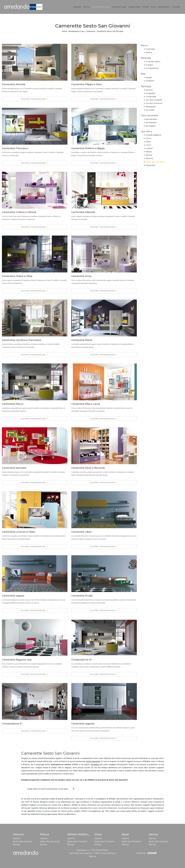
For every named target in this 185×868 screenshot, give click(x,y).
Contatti (176, 7)
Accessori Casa (119, 7)
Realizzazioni (164, 7)
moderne (150, 81)
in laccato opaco (153, 62)
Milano (149, 152)
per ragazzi (151, 126)
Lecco (149, 145)
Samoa (153, 834)
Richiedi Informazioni (33, 99)
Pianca (149, 52)
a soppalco (151, 93)
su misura (150, 110)
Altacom (19, 834)
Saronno (150, 158)
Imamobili (150, 49)
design (149, 77)
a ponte (149, 90)
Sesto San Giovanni (155, 162)
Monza (149, 155)
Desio (148, 142)
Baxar (125, 834)
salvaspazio (151, 107)
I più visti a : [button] (147, 131)
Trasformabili (134, 7)
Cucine (86, 7)
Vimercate (151, 165)
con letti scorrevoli (154, 103)
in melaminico (152, 68)
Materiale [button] (146, 58)
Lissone (149, 148)
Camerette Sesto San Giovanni (110, 31)
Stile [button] (143, 74)
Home (64, 31)
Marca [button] (144, 45)
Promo (146, 7)
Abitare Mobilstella (80, 834)
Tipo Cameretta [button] (149, 115)
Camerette (91, 31)
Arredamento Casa (101, 7)
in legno (149, 65)
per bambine (152, 119)
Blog (153, 7)
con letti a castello (154, 100)
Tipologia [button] (146, 86)
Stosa (98, 834)
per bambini (151, 123)
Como (149, 138)
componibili (151, 97)
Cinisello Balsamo (154, 135)
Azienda (77, 7)
